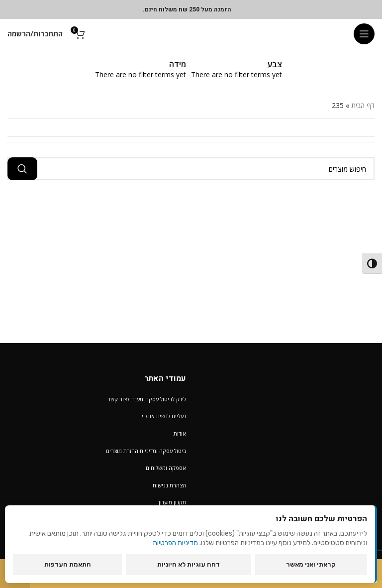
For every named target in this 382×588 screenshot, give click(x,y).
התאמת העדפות (68, 564)
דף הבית (363, 105)
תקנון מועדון (172, 502)
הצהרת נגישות (169, 485)
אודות (180, 433)
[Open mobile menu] (364, 34)
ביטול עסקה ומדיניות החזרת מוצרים (146, 451)
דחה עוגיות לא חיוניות (189, 564)
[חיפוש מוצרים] (191, 169)
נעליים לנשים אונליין (163, 416)
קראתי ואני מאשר (311, 564)
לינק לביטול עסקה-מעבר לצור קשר (147, 399)
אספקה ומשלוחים (166, 468)
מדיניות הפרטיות (175, 543)
